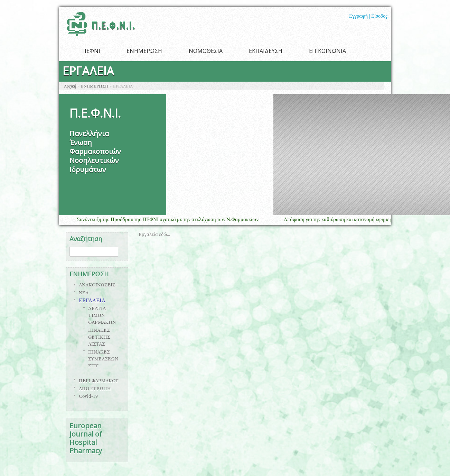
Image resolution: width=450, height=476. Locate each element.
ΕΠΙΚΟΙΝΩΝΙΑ (327, 51)
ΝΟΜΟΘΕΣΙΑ (206, 51)
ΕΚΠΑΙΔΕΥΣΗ (266, 51)
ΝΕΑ (84, 293)
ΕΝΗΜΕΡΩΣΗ (144, 51)
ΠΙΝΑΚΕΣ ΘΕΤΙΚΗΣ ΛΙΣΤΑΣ (99, 338)
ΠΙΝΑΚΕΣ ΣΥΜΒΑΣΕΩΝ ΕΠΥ (103, 359)
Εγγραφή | (360, 17)
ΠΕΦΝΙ (91, 51)
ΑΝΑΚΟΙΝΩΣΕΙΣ (97, 285)
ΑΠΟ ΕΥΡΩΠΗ (95, 389)
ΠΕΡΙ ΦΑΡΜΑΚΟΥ (99, 381)
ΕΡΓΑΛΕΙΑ (92, 301)
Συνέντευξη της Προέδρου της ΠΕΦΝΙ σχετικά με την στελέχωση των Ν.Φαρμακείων (172, 220)
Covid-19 (88, 397)
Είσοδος (379, 17)
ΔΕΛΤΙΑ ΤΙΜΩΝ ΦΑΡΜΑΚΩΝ (102, 316)
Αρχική (70, 86)
